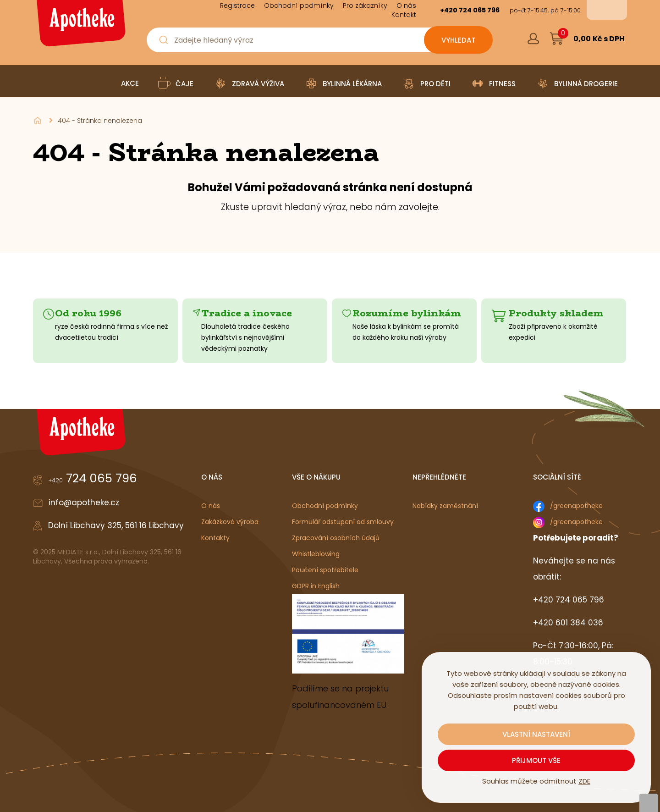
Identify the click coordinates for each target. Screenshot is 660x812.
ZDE (584, 781)
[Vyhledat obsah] (458, 40)
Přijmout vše (536, 760)
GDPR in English (316, 586)
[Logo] (80, 27)
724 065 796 (93, 478)
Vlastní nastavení (536, 734)
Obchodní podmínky (325, 506)
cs (600, 10)
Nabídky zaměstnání (445, 506)
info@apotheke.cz (84, 503)
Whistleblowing (316, 554)
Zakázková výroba (230, 522)
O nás (211, 506)
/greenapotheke (576, 506)
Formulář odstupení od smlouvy (343, 522)
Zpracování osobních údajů (336, 538)
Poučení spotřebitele (325, 570)
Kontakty (215, 538)
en (613, 10)
